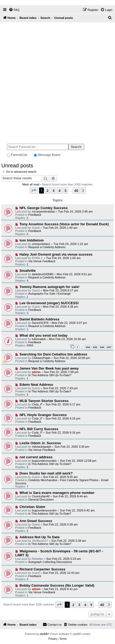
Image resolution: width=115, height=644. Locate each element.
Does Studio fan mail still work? (46, 473)
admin (36, 372)
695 (95, 347)
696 (102, 347)
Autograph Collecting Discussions (50, 562)
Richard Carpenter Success (42, 569)
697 (109, 347)
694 (88, 347)
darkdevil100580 (43, 274)
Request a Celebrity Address (47, 247)
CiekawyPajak (41, 358)
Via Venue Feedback (42, 261)
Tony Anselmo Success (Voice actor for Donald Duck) (64, 224)
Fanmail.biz (19, 155)
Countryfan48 (41, 496)
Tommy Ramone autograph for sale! (49, 287)
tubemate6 (39, 339)
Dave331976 (40, 323)
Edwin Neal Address (36, 385)
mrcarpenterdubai (43, 211)
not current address (36, 457)
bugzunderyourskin (44, 461)
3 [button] (53, 190)
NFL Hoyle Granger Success (43, 415)
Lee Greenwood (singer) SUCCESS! (49, 303)
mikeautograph (41, 447)
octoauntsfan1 (41, 244)
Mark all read (31, 184)
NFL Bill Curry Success (39, 429)
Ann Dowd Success (36, 521)
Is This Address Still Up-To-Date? (50, 375)
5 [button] (66, 190)
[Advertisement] (57, 81)
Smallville (28, 271)
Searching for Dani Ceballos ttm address (53, 354)
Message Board (49, 155)
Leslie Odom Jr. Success (40, 443)
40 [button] (76, 190)
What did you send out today (43, 335)
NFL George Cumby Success (44, 208)
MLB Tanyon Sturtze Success (44, 401)
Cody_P (37, 404)
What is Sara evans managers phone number (57, 493)
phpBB (44, 634)
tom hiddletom (32, 240)
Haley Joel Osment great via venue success (56, 254)
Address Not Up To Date (40, 537)
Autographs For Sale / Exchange (49, 294)
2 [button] (47, 190)
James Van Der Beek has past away (49, 368)
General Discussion (41, 499)
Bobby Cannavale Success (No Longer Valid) (57, 585)
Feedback (35, 215)
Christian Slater (32, 507)
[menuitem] (14, 10)
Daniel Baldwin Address (39, 319)
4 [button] (59, 190)
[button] (34, 190)
